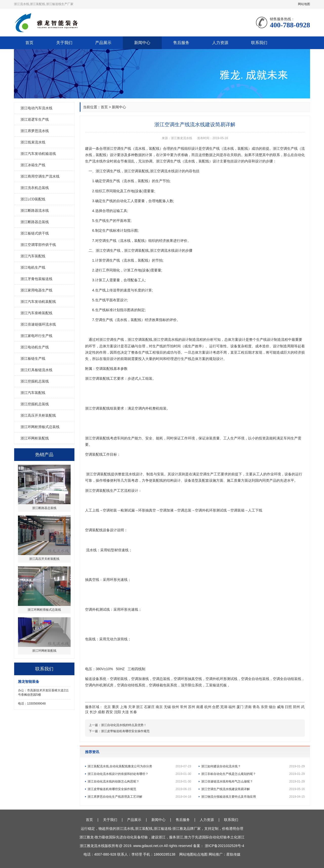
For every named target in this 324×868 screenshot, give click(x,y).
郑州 (296, 707)
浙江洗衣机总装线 (35, 188)
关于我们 (64, 43)
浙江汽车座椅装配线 (36, 313)
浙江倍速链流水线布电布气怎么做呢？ (253, 781)
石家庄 (149, 707)
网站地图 (304, 4)
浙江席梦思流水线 (35, 131)
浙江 (139, 707)
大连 (125, 712)
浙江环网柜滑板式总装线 (40, 427)
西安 (109, 712)
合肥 (216, 707)
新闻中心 (142, 43)
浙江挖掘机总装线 (35, 381)
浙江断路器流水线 (35, 210)
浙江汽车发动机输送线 (38, 154)
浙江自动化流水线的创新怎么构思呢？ (139, 781)
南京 (159, 707)
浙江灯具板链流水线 (36, 370)
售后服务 (181, 43)
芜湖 (224, 707)
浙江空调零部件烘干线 (38, 245)
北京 (107, 707)
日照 (288, 707)
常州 (184, 707)
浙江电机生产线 (33, 267)
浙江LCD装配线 (33, 199)
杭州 (208, 707)
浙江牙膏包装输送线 (36, 279)
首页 (29, 43)
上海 (124, 707)
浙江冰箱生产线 (33, 165)
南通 (200, 707)
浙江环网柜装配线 (35, 438)
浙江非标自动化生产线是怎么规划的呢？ (253, 774)
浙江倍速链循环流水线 (38, 324)
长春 (133, 712)
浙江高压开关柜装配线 (38, 415)
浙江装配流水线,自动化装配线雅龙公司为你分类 (139, 766)
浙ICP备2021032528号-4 (225, 846)
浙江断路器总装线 (35, 222)
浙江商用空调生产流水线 (40, 176)
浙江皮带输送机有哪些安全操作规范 (125, 731)
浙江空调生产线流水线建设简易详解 (253, 789)
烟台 (272, 707)
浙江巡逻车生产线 (35, 119)
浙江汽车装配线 (33, 256)
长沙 (93, 712)
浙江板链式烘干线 (35, 233)
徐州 (175, 707)
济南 (248, 707)
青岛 (256, 707)
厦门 (240, 707)
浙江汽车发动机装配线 (38, 302)
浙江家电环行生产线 (36, 336)
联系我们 (259, 43)
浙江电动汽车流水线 (36, 108)
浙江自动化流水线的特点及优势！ (124, 725)
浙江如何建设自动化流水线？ (253, 766)
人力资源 (220, 43)
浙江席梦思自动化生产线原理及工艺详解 (139, 797)
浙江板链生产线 (33, 358)
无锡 (167, 707)
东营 (264, 707)
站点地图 (200, 854)
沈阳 (117, 712)
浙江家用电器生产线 (36, 290)
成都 (101, 712)
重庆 (115, 707)
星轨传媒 (233, 854)
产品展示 (103, 43)
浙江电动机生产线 (35, 347)
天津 (132, 707)
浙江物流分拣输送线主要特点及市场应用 (253, 797)
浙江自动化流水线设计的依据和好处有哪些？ (139, 774)
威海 (280, 707)
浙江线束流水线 (33, 142)
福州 (232, 707)
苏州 (192, 707)
